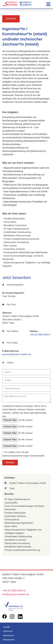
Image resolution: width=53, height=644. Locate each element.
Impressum (8, 631)
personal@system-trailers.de (17, 354)
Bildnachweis (9, 640)
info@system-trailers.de (16, 594)
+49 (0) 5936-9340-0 (40, 335)
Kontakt (6, 627)
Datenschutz (9, 635)
